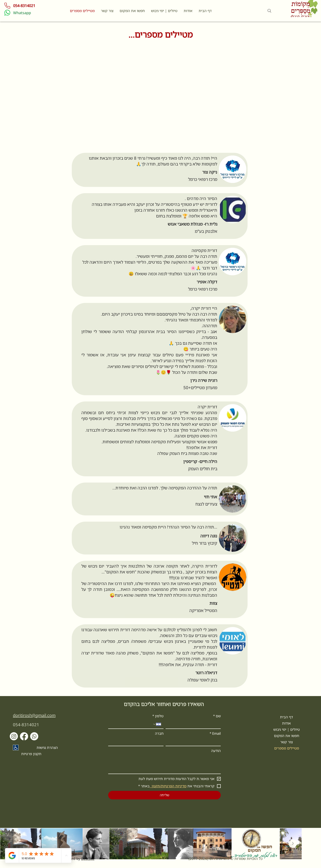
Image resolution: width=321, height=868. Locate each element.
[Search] (269, 11)
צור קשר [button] (286, 742)
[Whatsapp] (34, 13)
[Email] (195, 742)
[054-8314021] (26, 6)
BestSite (88, 859)
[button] (107, 11)
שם (217, 716)
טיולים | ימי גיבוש (287, 729)
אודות (286, 723)
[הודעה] (164, 764)
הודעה (216, 751)
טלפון (158, 716)
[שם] (195, 724)
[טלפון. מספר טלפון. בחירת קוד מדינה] (157, 724)
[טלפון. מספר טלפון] (132, 724)
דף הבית (286, 717)
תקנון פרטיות (31, 754)
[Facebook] (24, 736)
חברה (159, 733)
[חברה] (137, 742)
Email (215, 733)
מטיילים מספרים (287, 748)
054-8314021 (26, 725)
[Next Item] (293, 844)
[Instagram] (14, 736)
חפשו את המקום (287, 736)
